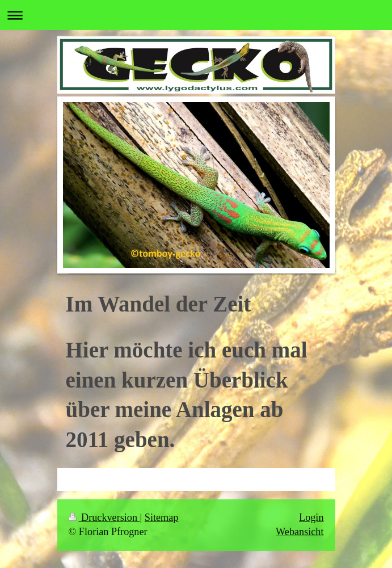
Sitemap (162, 517)
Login (311, 517)
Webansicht (300, 532)
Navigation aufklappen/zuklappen (196, 15)
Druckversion (104, 517)
